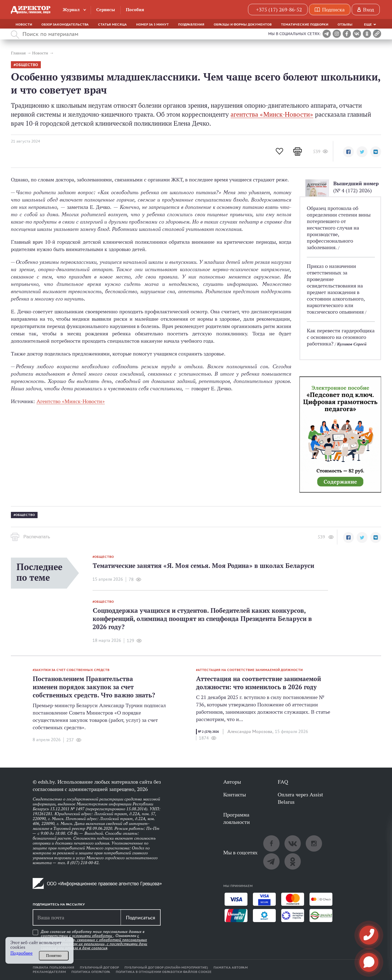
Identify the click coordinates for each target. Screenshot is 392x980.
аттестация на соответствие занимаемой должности (250, 670)
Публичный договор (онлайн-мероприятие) (166, 967)
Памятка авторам (231, 967)
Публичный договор (99, 967)
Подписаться (140, 917)
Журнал (71, 10)
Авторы (232, 782)
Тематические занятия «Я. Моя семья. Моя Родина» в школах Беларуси (203, 566)
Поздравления (191, 24)
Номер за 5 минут (152, 24)
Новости (24, 24)
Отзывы (345, 24)
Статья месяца (112, 24)
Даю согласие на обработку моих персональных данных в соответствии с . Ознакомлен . (94, 940)
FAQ (283, 782)
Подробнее (22, 953)
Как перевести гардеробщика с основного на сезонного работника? (341, 337)
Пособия (135, 10)
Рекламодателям (49, 972)
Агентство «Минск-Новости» (71, 401)
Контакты (235, 794)
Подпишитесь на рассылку (59, 904)
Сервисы (105, 10)
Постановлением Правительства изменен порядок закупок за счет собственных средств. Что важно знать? (94, 687)
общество (27, 65)
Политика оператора (91, 972)
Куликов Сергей (352, 344)
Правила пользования (53, 967)
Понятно (54, 956)
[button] (348, 152)
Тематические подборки (305, 24)
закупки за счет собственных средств (72, 670)
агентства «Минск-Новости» (272, 114)
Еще (368, 24)
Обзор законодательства (65, 24)
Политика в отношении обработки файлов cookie (164, 972)
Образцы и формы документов (243, 24)
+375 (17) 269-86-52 (279, 10)
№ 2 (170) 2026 (208, 732)
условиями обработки (93, 936)
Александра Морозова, (250, 732)
